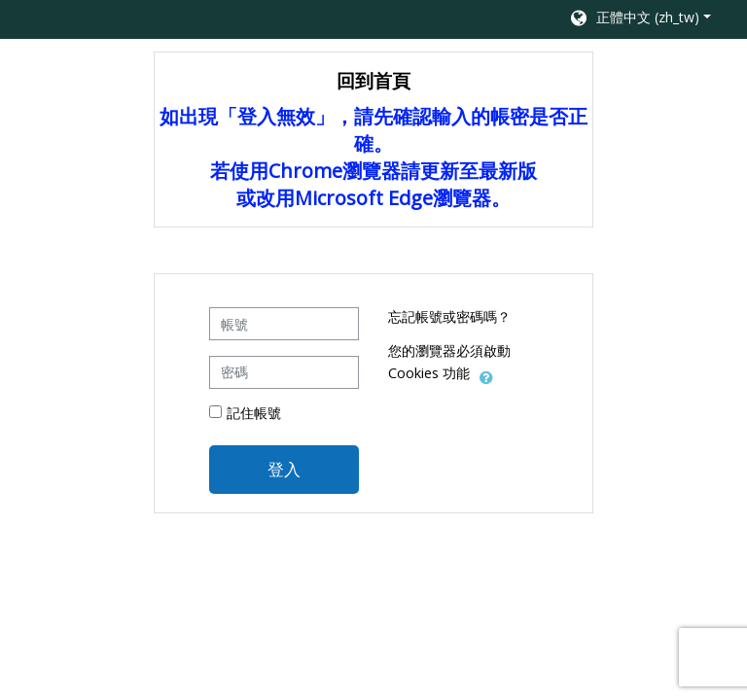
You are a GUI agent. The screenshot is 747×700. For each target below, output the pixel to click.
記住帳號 (254, 413)
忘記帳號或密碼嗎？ (449, 316)
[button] (640, 19)
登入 (284, 469)
